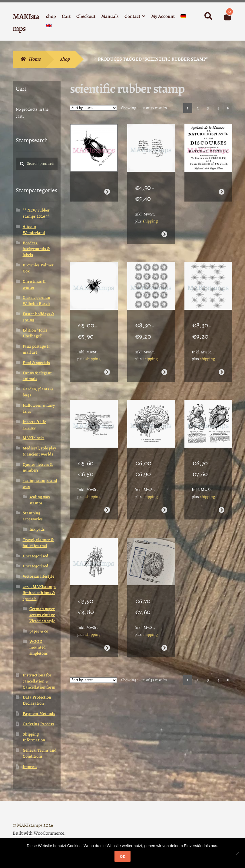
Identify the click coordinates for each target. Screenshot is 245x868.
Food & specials (36, 363)
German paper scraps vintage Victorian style (42, 615)
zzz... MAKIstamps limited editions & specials (40, 593)
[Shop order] (93, 108)
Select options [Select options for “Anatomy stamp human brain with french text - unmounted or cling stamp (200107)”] (164, 500)
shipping (150, 218)
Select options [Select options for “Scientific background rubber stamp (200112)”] (164, 365)
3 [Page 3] (208, 108)
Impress (30, 767)
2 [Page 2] (198, 108)
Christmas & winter (34, 284)
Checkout (86, 16)
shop (51, 16)
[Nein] (237, 853)
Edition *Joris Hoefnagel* (35, 333)
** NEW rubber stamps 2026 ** (36, 213)
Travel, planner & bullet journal (38, 543)
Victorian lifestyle (38, 576)
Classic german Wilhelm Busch (36, 300)
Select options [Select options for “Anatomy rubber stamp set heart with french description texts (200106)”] (222, 500)
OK (122, 856)
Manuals (110, 16)
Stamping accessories (33, 516)
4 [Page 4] (218, 108)
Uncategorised (36, 556)
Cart (66, 16)
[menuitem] (183, 17)
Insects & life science (34, 425)
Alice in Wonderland (34, 230)
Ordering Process (38, 724)
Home (35, 59)
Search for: (208, 16)
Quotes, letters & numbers (38, 467)
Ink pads (37, 529)
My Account (163, 16)
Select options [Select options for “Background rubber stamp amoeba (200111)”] (222, 365)
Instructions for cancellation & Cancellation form (39, 681)
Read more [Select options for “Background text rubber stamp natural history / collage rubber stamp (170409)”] (222, 188)
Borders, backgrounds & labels (36, 249)
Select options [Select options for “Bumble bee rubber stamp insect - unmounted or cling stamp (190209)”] (107, 365)
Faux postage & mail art (36, 349)
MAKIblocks (34, 438)
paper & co (39, 631)
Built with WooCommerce (38, 833)
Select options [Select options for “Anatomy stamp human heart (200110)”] (107, 500)
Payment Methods (39, 714)
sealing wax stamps (40, 500)
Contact (132, 16)
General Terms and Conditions (40, 753)
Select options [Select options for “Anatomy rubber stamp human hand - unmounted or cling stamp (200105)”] (107, 634)
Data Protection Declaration (37, 700)
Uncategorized (36, 566)
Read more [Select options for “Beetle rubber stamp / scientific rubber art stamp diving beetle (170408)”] (107, 188)
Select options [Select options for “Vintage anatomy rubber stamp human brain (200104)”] (164, 634)
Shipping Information (34, 737)
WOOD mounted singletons (39, 648)
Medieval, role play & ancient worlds (39, 451)
